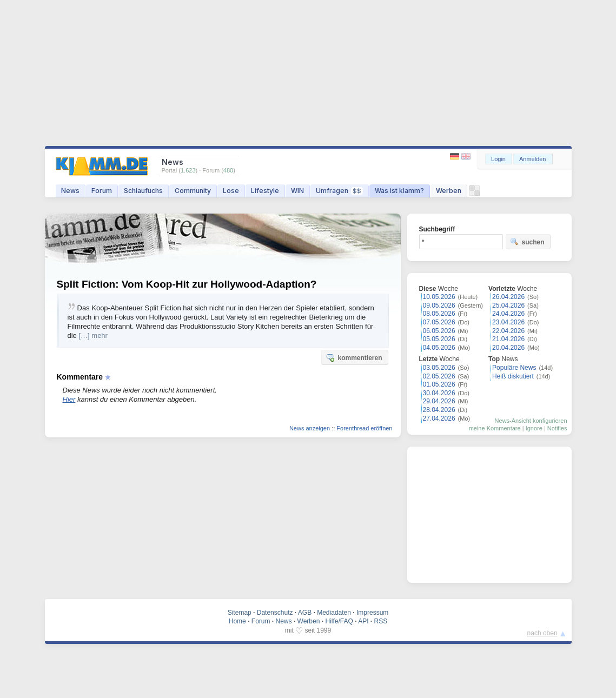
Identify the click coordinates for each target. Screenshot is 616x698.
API (363, 621)
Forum (102, 191)
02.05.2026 (439, 376)
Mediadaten (334, 613)
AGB (305, 613)
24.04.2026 (508, 314)
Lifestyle (265, 191)
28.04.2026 (439, 410)
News (70, 191)
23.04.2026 (508, 322)
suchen (527, 242)
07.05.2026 (439, 322)
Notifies (557, 428)
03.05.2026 (439, 368)
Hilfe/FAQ (339, 621)
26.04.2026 (508, 297)
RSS (381, 621)
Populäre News (514, 368)
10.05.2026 (439, 297)
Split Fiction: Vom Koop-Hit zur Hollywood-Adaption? (187, 284)
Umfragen (339, 191)
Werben (449, 191)
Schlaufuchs (143, 191)
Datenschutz (275, 613)
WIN (297, 191)
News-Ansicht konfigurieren (531, 421)
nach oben (542, 633)
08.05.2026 (439, 314)
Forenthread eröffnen (364, 428)
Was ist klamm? (399, 191)
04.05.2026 (439, 348)
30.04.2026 (439, 393)
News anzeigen (310, 428)
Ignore (534, 428)
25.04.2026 (508, 305)
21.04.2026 (508, 339)
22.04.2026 (508, 331)
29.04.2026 (439, 401)
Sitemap (240, 613)
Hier (69, 399)
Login (498, 159)
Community (193, 191)
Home (237, 621)
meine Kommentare (495, 428)
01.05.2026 (439, 384)
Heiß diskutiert (513, 376)
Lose (231, 191)
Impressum (372, 613)
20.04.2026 (508, 348)
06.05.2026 (439, 331)
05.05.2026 (439, 339)
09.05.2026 (439, 305)
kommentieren (354, 357)
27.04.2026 (439, 418)
